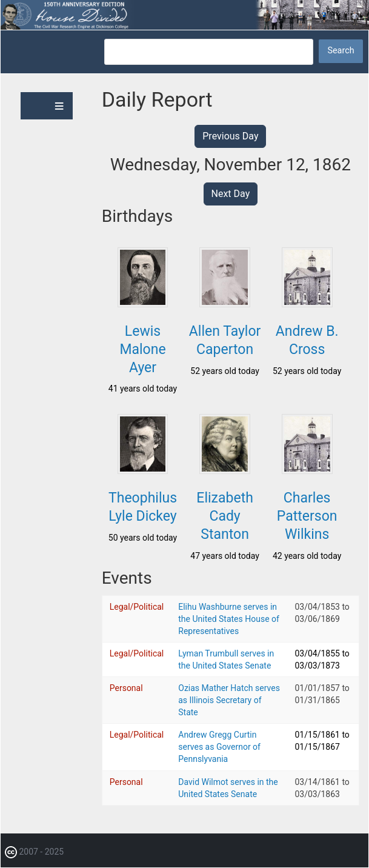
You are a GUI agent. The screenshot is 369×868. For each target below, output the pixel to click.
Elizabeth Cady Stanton (224, 516)
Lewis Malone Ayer (142, 349)
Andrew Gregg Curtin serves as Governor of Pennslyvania (219, 747)
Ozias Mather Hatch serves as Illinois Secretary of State (229, 700)
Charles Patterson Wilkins (307, 516)
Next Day (231, 194)
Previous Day (230, 136)
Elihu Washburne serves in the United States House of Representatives (229, 619)
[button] (143, 304)
